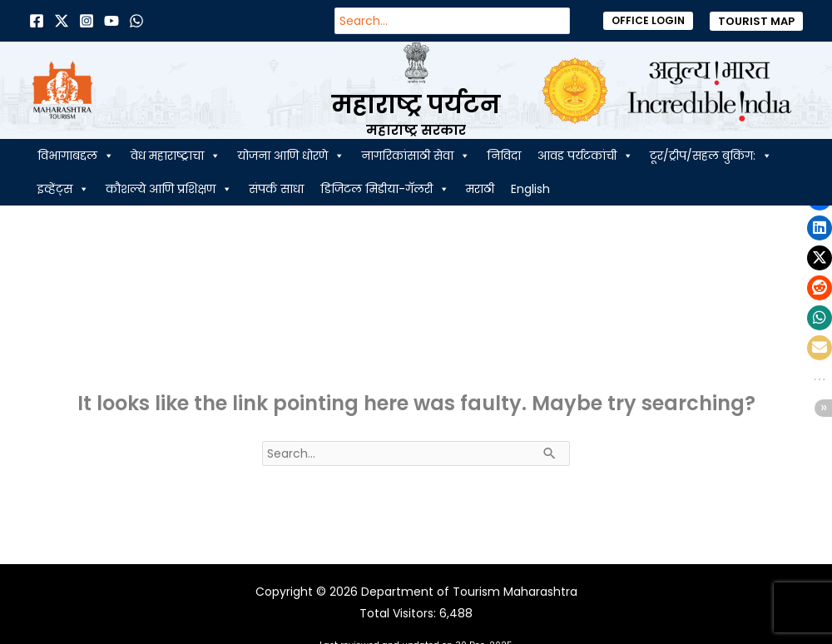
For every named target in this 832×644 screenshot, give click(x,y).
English (530, 189)
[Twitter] (62, 21)
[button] (648, 21)
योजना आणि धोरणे (291, 156)
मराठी (480, 189)
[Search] (566, 21)
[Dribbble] (136, 21)
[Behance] (111, 21)
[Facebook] (37, 21)
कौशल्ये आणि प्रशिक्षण (169, 189)
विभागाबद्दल (76, 156)
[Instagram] (87, 21)
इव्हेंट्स (63, 189)
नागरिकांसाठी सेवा (416, 156)
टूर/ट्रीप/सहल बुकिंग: (711, 156)
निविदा (504, 156)
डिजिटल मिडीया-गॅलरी (385, 189)
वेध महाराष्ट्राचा (176, 156)
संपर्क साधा (276, 189)
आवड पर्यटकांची (585, 156)
